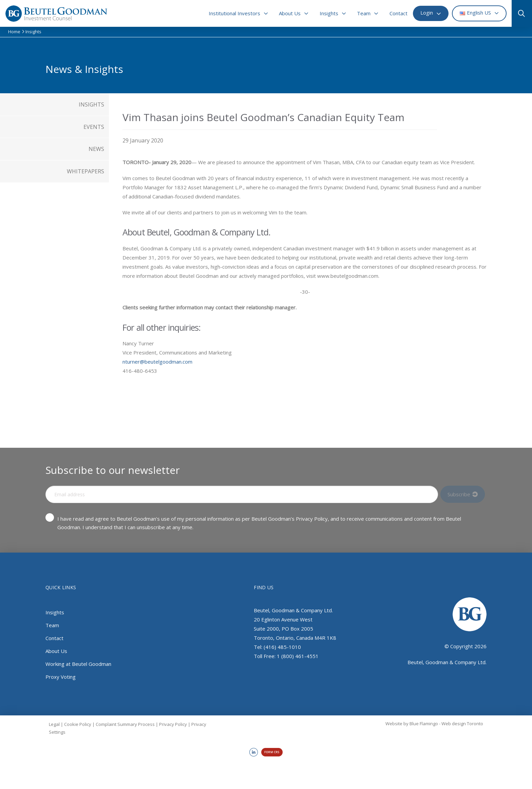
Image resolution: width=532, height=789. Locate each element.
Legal (54, 724)
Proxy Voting (61, 677)
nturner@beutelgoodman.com (157, 362)
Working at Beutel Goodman (78, 664)
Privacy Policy (173, 724)
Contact (54, 638)
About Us (56, 651)
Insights (55, 612)
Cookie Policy (78, 724)
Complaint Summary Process (125, 724)
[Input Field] (242, 494)
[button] (519, 14)
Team (52, 625)
